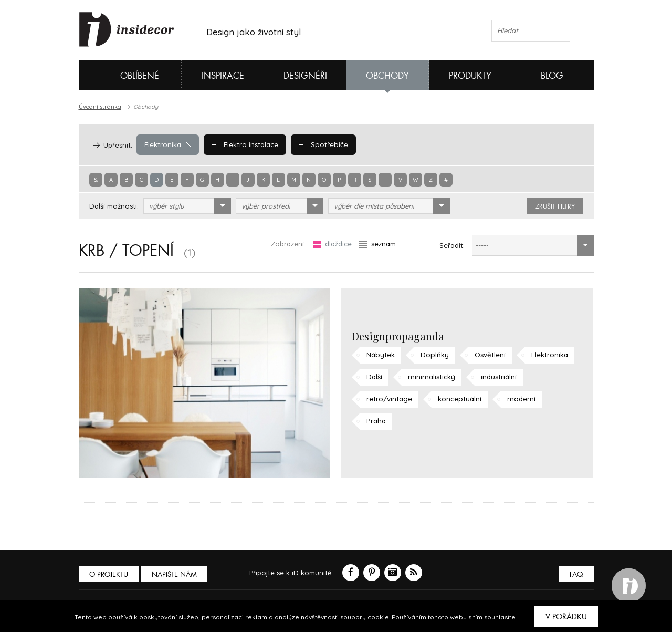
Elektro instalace (245, 144)
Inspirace (223, 76)
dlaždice (332, 244)
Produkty (470, 76)
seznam (377, 244)
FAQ (576, 574)
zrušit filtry (555, 206)
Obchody (387, 76)
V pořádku (566, 617)
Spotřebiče (323, 144)
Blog (552, 76)
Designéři (305, 76)
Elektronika (168, 144)
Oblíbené (122, 75)
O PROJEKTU (109, 574)
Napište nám (175, 574)
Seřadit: (452, 245)
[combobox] (187, 206)
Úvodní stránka (100, 107)
